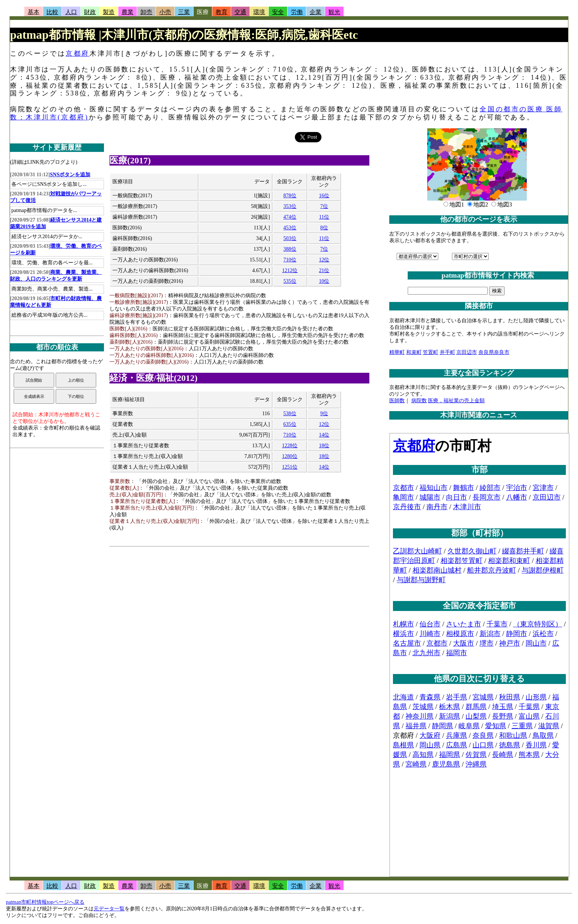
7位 (324, 206)
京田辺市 (467, 352)
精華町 (397, 352)
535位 (290, 281)
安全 (278, 12)
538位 (290, 414)
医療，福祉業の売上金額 (456, 401)
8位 (324, 228)
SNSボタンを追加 (70, 175)
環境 (259, 12)
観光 (334, 12)
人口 (71, 12)
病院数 (419, 401)
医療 (203, 12)
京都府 (78, 53)
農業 (128, 12)
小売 (165, 12)
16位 (324, 196)
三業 (184, 12)
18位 (324, 446)
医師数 (397, 401)
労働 (297, 12)
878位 (290, 196)
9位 (324, 414)
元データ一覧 (109, 909)
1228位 (290, 446)
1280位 (290, 456)
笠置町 (431, 352)
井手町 (448, 352)
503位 (290, 238)
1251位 (290, 467)
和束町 (414, 352)
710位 (290, 260)
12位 (324, 260)
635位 (290, 424)
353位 (290, 206)
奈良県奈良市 (494, 352)
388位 (290, 249)
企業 (316, 12)
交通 (240, 12)
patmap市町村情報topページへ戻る (45, 902)
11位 (324, 217)
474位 (290, 217)
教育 (222, 12)
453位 (290, 228)
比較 (52, 12)
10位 (324, 281)
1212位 (290, 270)
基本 (34, 12)
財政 (90, 12)
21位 (324, 270)
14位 (324, 435)
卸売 (146, 12)
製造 (109, 12)
